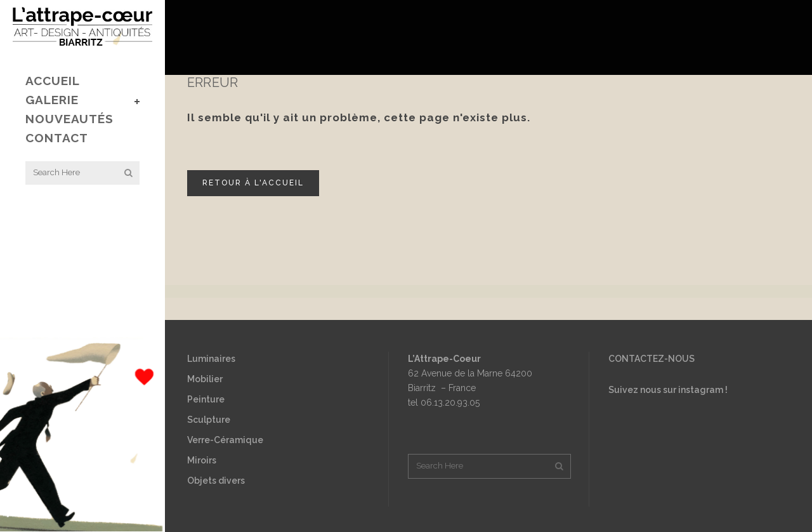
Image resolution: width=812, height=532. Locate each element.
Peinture (206, 399)
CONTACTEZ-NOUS (652, 359)
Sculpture (209, 420)
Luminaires (211, 359)
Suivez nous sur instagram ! (668, 390)
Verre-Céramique (225, 440)
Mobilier (205, 379)
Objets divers (216, 481)
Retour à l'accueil (253, 183)
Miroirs (202, 460)
